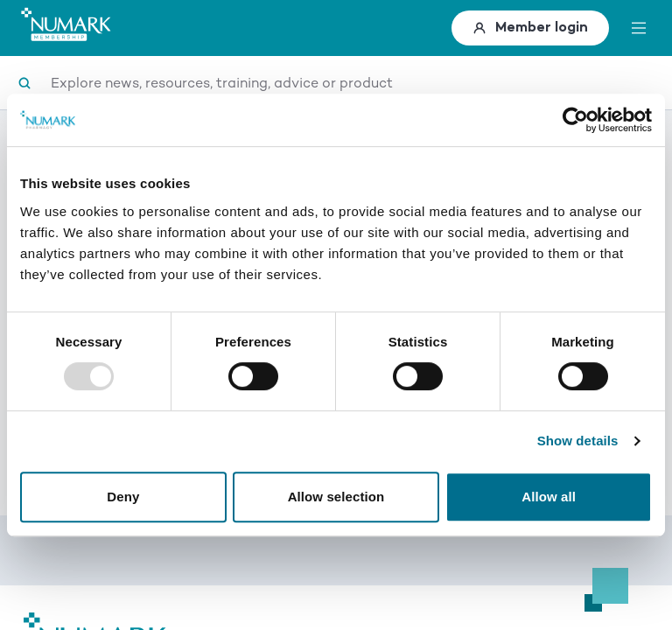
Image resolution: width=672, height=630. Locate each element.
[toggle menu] (639, 28)
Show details (578, 441)
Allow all (549, 497)
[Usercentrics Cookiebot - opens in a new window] (575, 120)
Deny (123, 497)
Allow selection (336, 497)
